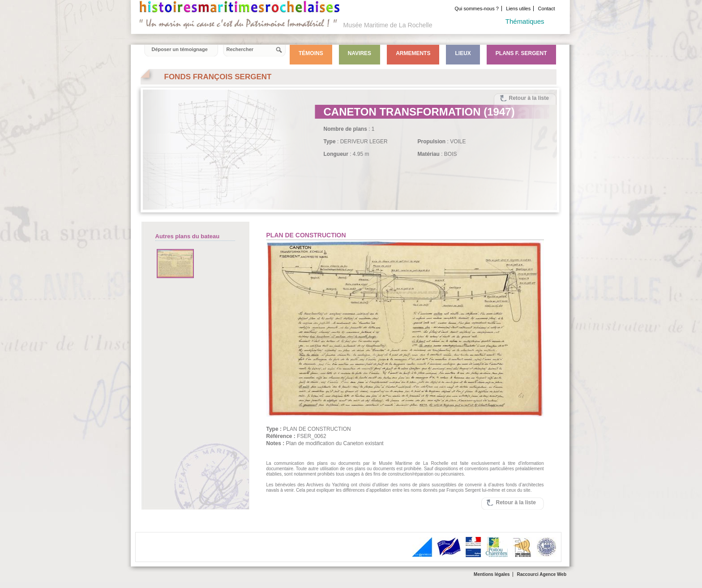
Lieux (463, 53)
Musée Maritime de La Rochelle (388, 25)
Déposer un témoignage (180, 49)
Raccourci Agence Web (541, 574)
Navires (360, 53)
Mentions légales (492, 574)
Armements (413, 53)
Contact (547, 9)
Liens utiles (518, 9)
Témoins (311, 53)
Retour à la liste (529, 98)
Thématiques (525, 21)
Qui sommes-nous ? (476, 9)
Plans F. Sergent (521, 53)
